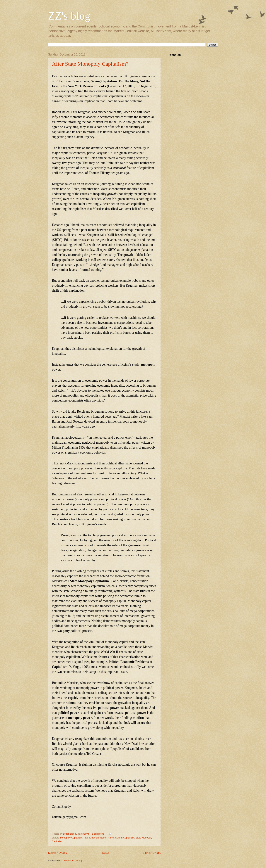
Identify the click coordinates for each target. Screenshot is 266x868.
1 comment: (99, 834)
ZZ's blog (69, 16)
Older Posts (152, 853)
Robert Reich (107, 838)
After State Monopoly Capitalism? (90, 64)
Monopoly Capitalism (71, 838)
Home (105, 853)
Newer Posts (57, 853)
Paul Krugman (91, 838)
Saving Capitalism (125, 838)
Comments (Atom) (72, 861)
